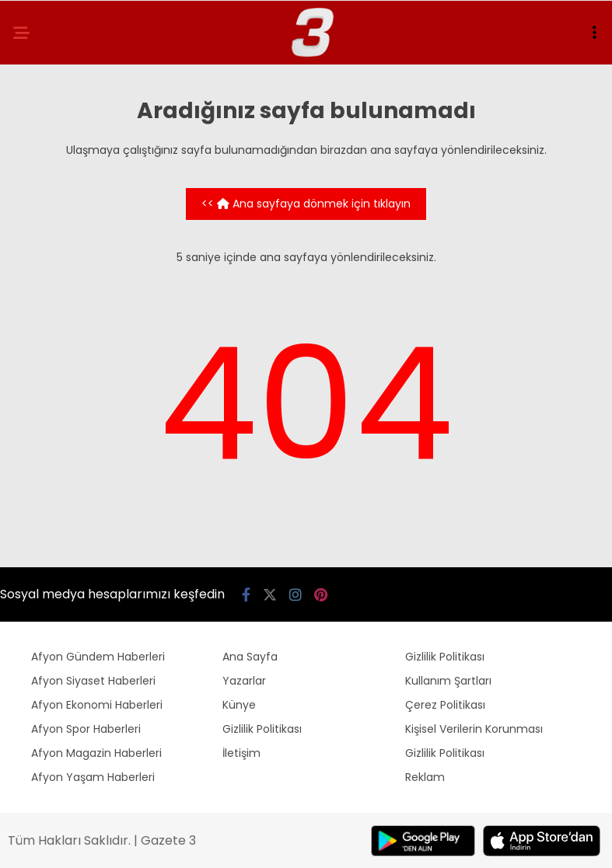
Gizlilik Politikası (262, 729)
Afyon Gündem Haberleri (98, 657)
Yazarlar (244, 681)
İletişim (241, 753)
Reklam (425, 777)
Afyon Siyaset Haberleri (93, 681)
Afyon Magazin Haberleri (96, 753)
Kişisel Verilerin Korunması (474, 729)
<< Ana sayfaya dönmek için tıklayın (306, 204)
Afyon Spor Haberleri (86, 729)
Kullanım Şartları (448, 681)
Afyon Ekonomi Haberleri (97, 705)
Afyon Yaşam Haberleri (93, 777)
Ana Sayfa (250, 657)
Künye (239, 705)
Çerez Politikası (445, 705)
